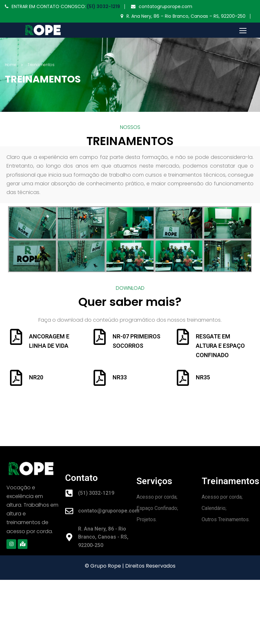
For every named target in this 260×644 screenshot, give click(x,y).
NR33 (120, 377)
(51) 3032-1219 (103, 6)
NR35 (203, 377)
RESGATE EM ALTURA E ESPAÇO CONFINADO (220, 346)
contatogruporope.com (165, 6)
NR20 (36, 377)
